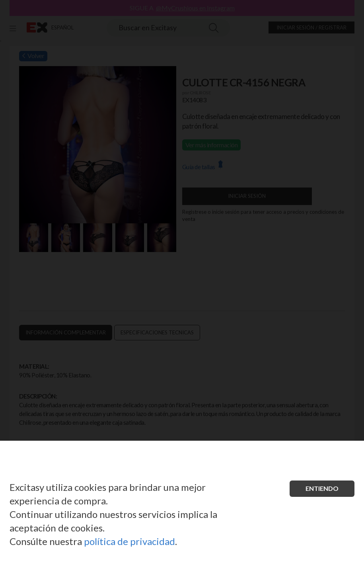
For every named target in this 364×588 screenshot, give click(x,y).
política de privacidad (129, 541)
